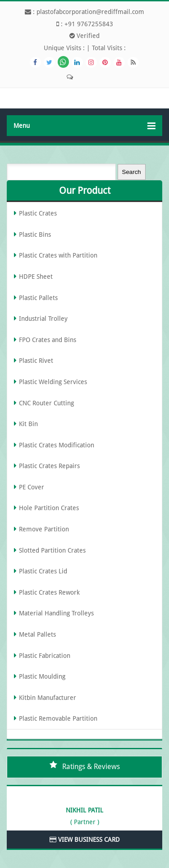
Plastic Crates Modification (57, 445)
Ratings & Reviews (91, 767)
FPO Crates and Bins (48, 340)
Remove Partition (44, 529)
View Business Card (85, 840)
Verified (84, 36)
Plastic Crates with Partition (58, 255)
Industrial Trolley (43, 319)
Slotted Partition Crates (52, 550)
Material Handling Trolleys (56, 613)
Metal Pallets (37, 634)
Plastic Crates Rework (49, 592)
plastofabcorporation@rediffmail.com (90, 12)
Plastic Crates (38, 213)
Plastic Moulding (42, 676)
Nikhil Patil (84, 810)
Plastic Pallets (38, 298)
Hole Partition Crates (49, 508)
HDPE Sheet (36, 277)
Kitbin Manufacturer (48, 698)
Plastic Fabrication (45, 656)
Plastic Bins (35, 235)
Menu (84, 126)
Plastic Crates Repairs (49, 466)
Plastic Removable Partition (58, 718)
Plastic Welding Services (53, 382)
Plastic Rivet (36, 361)
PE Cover (32, 487)
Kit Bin (28, 424)
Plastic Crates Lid (43, 571)
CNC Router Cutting (46, 403)
